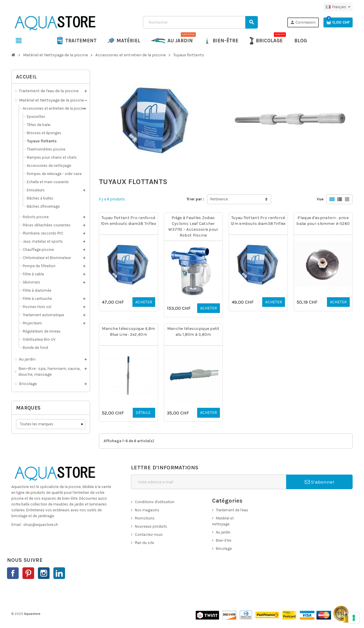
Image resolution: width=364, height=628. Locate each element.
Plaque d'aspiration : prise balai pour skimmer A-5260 (323, 221)
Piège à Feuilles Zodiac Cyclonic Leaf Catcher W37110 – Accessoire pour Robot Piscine (193, 226)
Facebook (13, 573)
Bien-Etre (224, 540)
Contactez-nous (149, 535)
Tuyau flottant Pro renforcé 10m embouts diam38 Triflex (128, 221)
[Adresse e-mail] (209, 482)
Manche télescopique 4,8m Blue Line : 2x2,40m (128, 332)
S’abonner (320, 482)
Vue (320, 199)
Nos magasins (147, 510)
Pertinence (219, 199)
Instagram (44, 573)
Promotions (145, 518)
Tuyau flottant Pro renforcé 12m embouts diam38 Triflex (258, 221)
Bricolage (224, 549)
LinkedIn (59, 573)
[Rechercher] (200, 22)
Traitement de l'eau (232, 510)
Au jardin (223, 532)
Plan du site (144, 543)
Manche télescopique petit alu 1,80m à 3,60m (193, 332)
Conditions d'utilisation (155, 502)
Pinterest (28, 573)
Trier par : (195, 199)
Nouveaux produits (151, 526)
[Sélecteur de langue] (338, 7)
